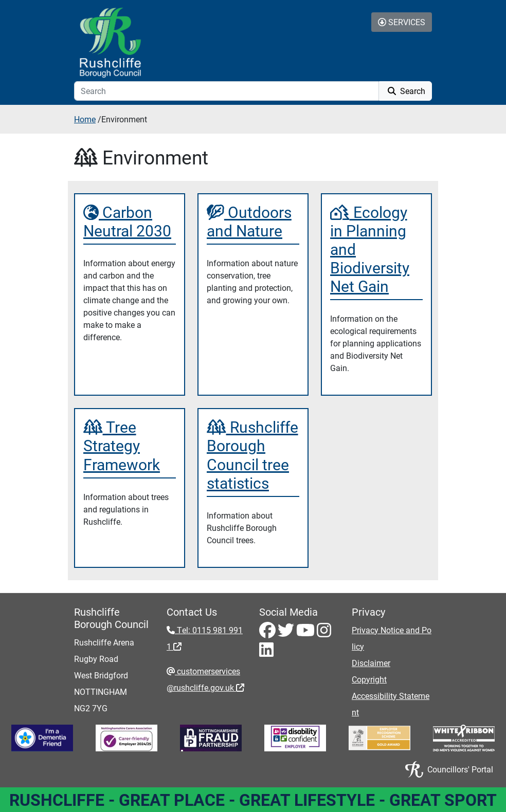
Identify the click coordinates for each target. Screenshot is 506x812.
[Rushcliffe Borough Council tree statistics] (253, 454)
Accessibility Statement (391, 704)
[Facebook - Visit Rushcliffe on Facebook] (268, 633)
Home (85, 119)
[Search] (227, 91)
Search (405, 91)
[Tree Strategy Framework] (130, 445)
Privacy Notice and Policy (392, 638)
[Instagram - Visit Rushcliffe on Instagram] (324, 633)
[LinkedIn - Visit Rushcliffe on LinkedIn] (266, 652)
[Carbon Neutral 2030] (130, 221)
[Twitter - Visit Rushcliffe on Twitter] (287, 633)
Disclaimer (371, 663)
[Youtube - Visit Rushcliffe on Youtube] (306, 633)
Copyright (369, 679)
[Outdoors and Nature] (253, 221)
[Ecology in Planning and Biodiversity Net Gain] (376, 249)
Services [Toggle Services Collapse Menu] (402, 22)
